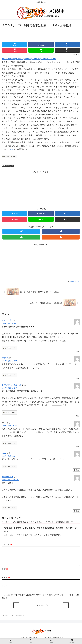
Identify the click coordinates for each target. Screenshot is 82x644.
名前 (5, 573)
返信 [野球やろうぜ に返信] (76, 511)
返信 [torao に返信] (76, 446)
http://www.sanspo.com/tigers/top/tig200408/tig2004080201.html (29, 59)
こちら (10, 149)
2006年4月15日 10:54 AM (10, 480)
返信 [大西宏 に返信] (76, 378)
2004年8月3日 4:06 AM (10, 456)
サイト (5, 590)
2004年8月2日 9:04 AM (10, 324)
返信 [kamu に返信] (76, 470)
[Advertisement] (41, 34)
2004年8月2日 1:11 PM (10, 426)
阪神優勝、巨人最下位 (11, 385)
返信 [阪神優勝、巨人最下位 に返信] (76, 416)
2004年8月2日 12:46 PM (10, 388)
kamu (4, 453)
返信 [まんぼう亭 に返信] (76, 351)
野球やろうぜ (7, 477)
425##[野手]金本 (8, 166)
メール (6, 581)
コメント (7, 545)
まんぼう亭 (7, 320)
